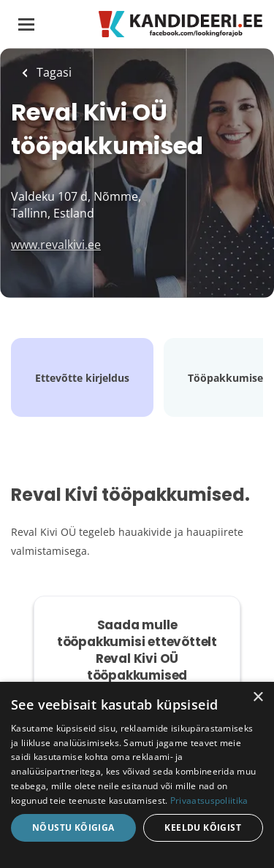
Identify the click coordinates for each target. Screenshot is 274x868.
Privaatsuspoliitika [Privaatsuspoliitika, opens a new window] (209, 800)
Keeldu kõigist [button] (203, 827)
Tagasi (53, 72)
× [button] (258, 698)
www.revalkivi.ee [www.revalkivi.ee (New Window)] (56, 245)
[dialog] (137, 775)
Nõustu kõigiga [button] (73, 827)
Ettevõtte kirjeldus (82, 378)
